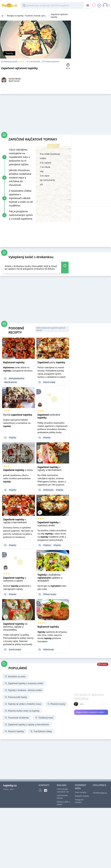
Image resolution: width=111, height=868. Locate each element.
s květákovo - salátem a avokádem (50, 578)
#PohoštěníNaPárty (17, 378)
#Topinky (13, 438)
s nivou (18, 470)
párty (51, 362)
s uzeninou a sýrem (15, 579)
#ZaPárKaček (48, 490)
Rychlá (18, 415)
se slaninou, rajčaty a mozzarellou (15, 627)
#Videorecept (49, 650)
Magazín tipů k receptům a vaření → (91, 712)
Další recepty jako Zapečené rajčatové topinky (51, 329)
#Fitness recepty (50, 594)
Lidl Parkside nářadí (62, 797)
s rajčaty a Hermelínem (50, 469)
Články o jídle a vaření (63, 803)
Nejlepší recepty (82, 796)
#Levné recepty (49, 382)
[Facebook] (46, 790)
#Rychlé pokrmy (11, 382)
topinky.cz (10, 785)
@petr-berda (14, 81)
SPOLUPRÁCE (100, 785)
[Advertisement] (51, 113)
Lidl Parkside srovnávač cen (63, 790)
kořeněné (49, 416)
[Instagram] (40, 790)
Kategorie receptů (79, 801)
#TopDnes (47, 545)
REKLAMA (62, 785)
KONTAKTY (44, 785)
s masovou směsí (49, 524)
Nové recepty (80, 792)
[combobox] (52, 5)
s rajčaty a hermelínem (15, 521)
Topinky (9, 53)
